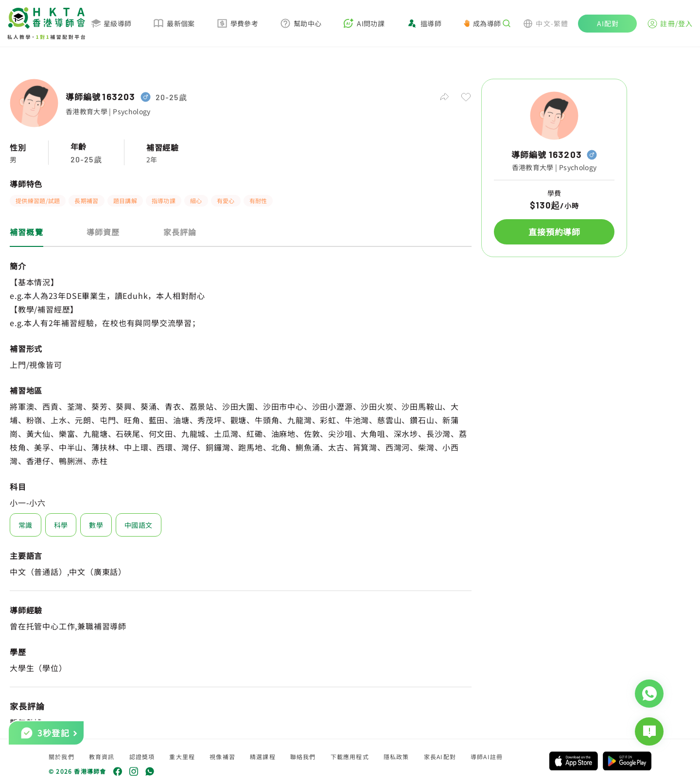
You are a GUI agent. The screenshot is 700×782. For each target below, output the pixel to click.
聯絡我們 (303, 756)
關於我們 (61, 756)
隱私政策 (396, 756)
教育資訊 (102, 756)
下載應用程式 (350, 756)
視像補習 (222, 756)
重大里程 (182, 756)
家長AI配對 (440, 756)
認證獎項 (142, 756)
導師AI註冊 (487, 756)
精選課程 (263, 756)
